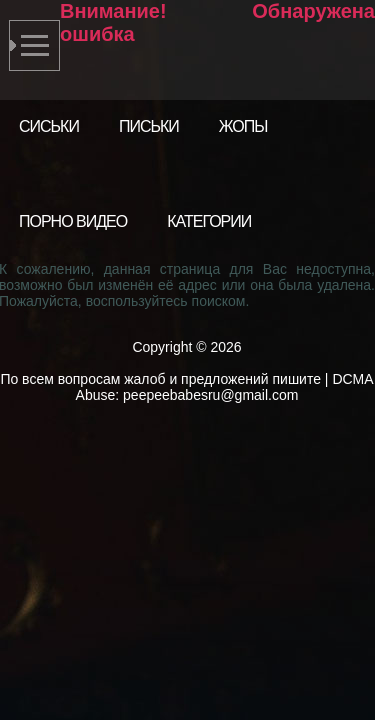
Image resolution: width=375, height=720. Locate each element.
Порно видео (73, 221)
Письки (149, 126)
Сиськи (49, 126)
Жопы (243, 126)
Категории (209, 221)
